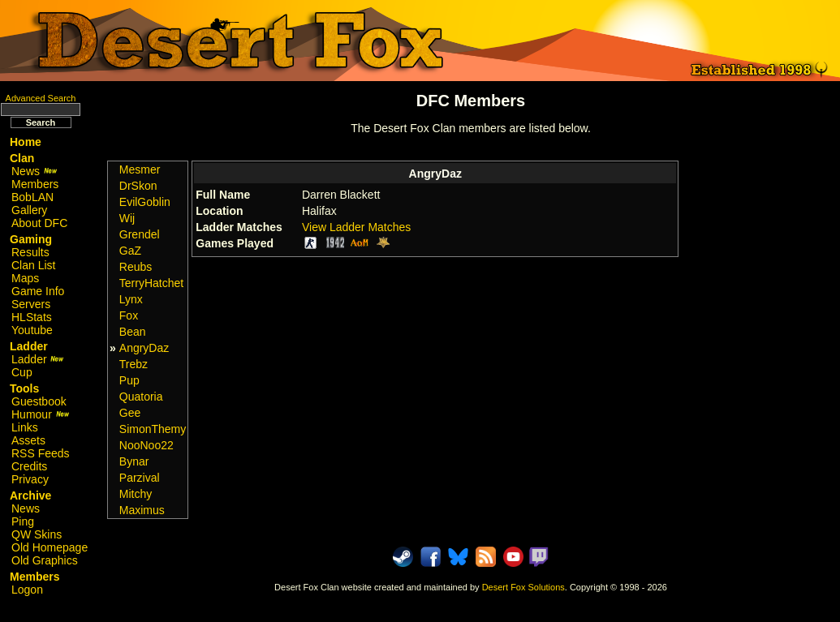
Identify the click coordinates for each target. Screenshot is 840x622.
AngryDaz (144, 348)
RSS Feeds (41, 453)
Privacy (30, 479)
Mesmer (140, 169)
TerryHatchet (151, 283)
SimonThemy (153, 429)
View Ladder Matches (356, 227)
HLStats (32, 317)
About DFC (39, 223)
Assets (28, 440)
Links (25, 427)
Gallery (29, 210)
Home (26, 142)
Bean (133, 332)
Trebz (134, 364)
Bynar (134, 461)
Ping (23, 521)
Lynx (131, 299)
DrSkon (138, 186)
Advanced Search (41, 98)
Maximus (142, 510)
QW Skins (37, 534)
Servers (31, 304)
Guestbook (39, 401)
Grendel (140, 234)
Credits (29, 466)
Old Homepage (50, 547)
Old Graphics (45, 560)
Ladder (38, 359)
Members (35, 184)
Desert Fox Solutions (523, 587)
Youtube (32, 330)
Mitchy (136, 494)
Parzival (140, 478)
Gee (130, 413)
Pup (129, 380)
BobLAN (32, 197)
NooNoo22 (146, 445)
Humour (41, 414)
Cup (22, 372)
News (34, 171)
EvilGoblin (145, 202)
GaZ (130, 251)
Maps (25, 278)
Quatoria (141, 397)
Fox (129, 315)
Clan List (33, 265)
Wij (127, 218)
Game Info (38, 291)
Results (30, 252)
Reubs (136, 267)
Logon (27, 590)
